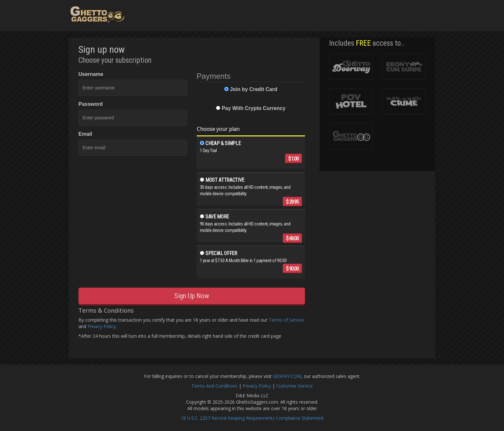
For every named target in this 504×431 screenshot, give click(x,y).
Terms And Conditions (214, 386)
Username (91, 74)
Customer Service (294, 386)
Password (91, 104)
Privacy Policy (102, 326)
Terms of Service (286, 320)
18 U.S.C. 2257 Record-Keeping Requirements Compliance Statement (252, 418)
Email (85, 134)
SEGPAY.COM (287, 376)
